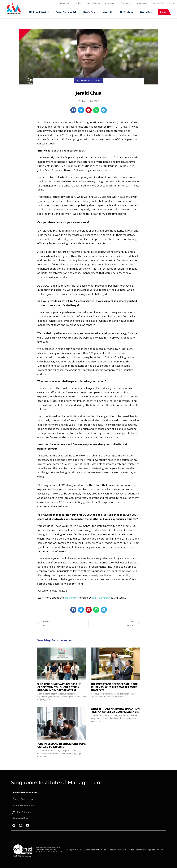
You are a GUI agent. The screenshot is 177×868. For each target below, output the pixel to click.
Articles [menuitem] (79, 3)
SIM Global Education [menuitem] (40, 12)
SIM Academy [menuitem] (128, 12)
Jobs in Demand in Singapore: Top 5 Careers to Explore (62, 746)
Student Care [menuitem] (146, 12)
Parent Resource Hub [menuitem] (68, 12)
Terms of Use (142, 850)
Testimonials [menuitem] (126, 3)
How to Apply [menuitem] (91, 12)
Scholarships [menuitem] (142, 3)
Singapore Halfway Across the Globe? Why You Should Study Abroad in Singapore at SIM (59, 688)
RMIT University (103, 598)
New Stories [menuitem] (110, 3)
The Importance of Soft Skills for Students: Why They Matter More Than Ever (114, 688)
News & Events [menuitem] (94, 3)
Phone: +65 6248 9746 (23, 806)
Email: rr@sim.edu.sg (23, 800)
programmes (72, 598)
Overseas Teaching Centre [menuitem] (163, 3)
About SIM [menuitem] (110, 12)
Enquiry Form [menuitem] (64, 3)
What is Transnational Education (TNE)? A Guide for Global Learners (115, 711)
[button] (73, 110)
